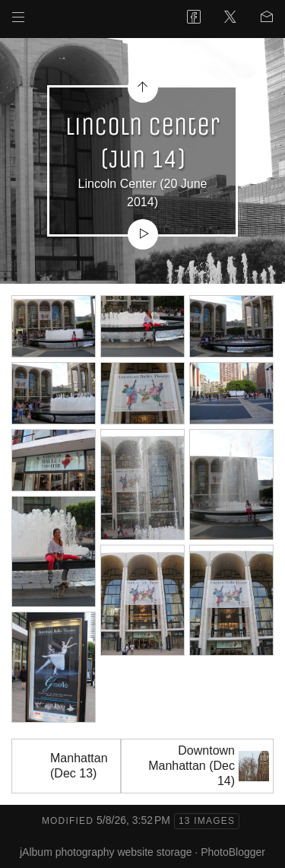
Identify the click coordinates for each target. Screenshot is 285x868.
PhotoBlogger (233, 852)
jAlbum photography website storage (106, 852)
